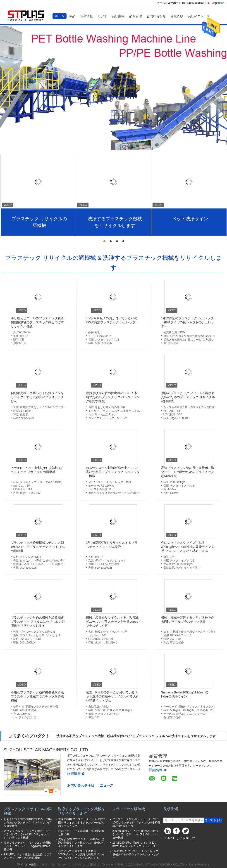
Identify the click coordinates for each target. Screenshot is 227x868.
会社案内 (118, 16)
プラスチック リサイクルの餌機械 (39, 222)
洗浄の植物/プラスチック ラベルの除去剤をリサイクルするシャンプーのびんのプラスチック (82, 823)
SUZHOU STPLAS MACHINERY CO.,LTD (46, 750)
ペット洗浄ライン (190, 219)
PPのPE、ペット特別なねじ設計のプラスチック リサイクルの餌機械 (28, 856)
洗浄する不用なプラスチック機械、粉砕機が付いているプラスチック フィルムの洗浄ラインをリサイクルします (136, 736)
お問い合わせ (156, 16)
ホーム (60, 16)
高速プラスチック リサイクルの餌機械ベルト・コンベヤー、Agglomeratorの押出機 (27, 846)
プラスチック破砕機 (129, 809)
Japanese (219, 3)
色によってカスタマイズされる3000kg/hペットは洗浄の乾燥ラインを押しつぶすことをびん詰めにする (188, 547)
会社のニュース (199, 16)
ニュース (107, 785)
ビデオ (102, 16)
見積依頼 (177, 16)
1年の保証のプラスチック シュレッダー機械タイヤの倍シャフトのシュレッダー (188, 322)
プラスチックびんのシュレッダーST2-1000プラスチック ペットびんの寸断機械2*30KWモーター (136, 823)
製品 (72, 16)
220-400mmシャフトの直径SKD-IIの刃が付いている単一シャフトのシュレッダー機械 (136, 834)
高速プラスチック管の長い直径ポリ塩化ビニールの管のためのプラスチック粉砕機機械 (188, 472)
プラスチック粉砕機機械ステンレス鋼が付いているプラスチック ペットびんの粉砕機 (38, 547)
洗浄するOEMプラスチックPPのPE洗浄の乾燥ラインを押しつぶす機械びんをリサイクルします (81, 843)
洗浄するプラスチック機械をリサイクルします (115, 222)
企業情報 (86, 16)
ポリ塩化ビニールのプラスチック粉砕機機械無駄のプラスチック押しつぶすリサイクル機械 (37, 322)
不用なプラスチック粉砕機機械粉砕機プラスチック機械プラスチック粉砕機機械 (37, 696)
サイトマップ (186, 838)
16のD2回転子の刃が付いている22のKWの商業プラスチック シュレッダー (135, 844)
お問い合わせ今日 (81, 785)
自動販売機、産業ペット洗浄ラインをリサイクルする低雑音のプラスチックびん (37, 397)
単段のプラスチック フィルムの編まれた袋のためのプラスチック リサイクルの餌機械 (188, 397)
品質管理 (136, 16)
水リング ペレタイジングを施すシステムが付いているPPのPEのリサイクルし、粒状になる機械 (27, 834)
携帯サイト (172, 844)
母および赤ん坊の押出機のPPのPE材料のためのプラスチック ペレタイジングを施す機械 (113, 397)
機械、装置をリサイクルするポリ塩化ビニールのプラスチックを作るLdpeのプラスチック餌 (113, 622)
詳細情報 (76, 774)
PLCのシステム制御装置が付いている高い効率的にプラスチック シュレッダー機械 (113, 472)
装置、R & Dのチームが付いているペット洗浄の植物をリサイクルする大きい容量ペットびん (113, 696)
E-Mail (170, 838)
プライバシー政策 (26, 865)
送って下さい (213, 820)
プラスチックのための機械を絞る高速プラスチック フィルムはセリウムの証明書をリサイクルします (38, 622)
